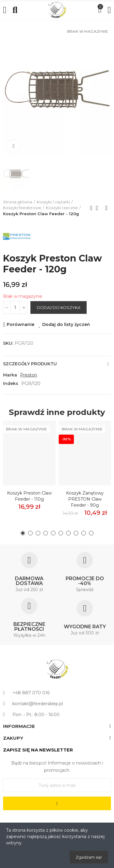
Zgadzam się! (89, 857)
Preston (29, 375)
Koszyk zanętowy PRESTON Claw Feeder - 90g (85, 499)
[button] (23, 533)
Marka (10, 375)
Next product (106, 208)
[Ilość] (15, 307)
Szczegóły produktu (30, 364)
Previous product (91, 208)
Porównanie (21, 324)
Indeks (11, 383)
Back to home (99, 208)
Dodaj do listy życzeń (66, 324)
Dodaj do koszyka (59, 307)
